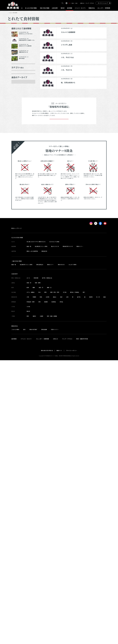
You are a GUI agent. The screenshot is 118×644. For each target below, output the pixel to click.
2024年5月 (16, 249)
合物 (67, 581)
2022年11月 (17, 337)
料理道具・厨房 (31, 586)
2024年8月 (16, 232)
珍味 (39, 576)
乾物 (15, 95)
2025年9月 (16, 171)
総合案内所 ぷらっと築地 (41, 530)
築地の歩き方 (61, 548)
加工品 (15, 101)
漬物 (45, 576)
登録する (59, 401)
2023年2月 (16, 326)
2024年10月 (17, 221)
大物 (28, 581)
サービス (16, 112)
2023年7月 (16, 299)
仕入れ (31, 8)
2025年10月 (17, 165)
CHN (76, 3)
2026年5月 (16, 132)
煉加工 (55, 581)
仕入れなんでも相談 (54, 525)
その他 (15, 117)
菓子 (84, 576)
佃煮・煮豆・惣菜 (55, 576)
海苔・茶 (41, 571)
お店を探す (55, 8)
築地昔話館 (44, 613)
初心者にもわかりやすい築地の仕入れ (36, 525)
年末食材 (16, 73)
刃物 (39, 586)
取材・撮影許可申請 (82, 623)
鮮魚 (41, 581)
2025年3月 (16, 199)
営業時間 (104, 8)
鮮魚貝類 (36, 562)
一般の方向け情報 (16, 545)
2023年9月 (16, 287)
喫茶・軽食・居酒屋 (52, 600)
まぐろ (28, 562)
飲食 (105, 581)
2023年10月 (17, 282)
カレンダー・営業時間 (43, 623)
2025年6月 (16, 187)
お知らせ (82, 3)
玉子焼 (65, 576)
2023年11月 (17, 276)
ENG (73, 3)
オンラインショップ (103, 3)
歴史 (24, 613)
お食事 (41, 600)
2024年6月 (16, 243)
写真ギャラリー (55, 613)
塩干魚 (79, 581)
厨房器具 (16, 106)
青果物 (91, 581)
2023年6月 (16, 304)
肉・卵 (98, 581)
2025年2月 (16, 204)
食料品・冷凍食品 (75, 576)
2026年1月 (16, 149)
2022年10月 (17, 343)
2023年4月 (16, 315)
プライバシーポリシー (72, 634)
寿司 (28, 600)
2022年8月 (16, 354)
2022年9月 (16, 349)
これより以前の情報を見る (22, 365)
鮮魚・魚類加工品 (19, 78)
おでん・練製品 (31, 576)
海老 (61, 581)
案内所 (63, 8)
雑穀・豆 (49, 571)
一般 (44, 8)
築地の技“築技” (33, 613)
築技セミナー (80, 530)
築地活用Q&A (40, 548)
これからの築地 (15, 613)
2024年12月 (17, 215)
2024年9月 (16, 226)
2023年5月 (16, 310)
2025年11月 (17, 160)
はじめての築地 (72, 548)
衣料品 (61, 586)
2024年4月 (16, 254)
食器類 (46, 586)
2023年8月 (16, 293)
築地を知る (92, 8)
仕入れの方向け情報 (17, 521)
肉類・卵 (16, 89)
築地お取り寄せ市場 (46, 634)
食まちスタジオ (55, 530)
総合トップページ (16, 512)
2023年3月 (16, 321)
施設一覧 (29, 530)
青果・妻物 (17, 84)
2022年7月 (16, 360)
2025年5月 (16, 193)
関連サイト (59, 634)
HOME (9, 13)
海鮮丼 (34, 600)
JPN (69, 3)
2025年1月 (16, 210)
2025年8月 (16, 176)
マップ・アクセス (90, 3)
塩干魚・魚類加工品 (47, 562)
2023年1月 (16, 332)
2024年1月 (16, 271)
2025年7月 (16, 182)
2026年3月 (16, 143)
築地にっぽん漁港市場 (32, 535)
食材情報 (70, 8)
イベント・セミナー (26, 623)
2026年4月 (16, 137)
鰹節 (34, 571)
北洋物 (48, 581)
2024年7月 (16, 237)
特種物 (34, 581)
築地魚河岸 (44, 535)
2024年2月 (16, 265)
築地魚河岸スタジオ (68, 530)
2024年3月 (16, 260)
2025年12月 (17, 154)
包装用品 (54, 586)
